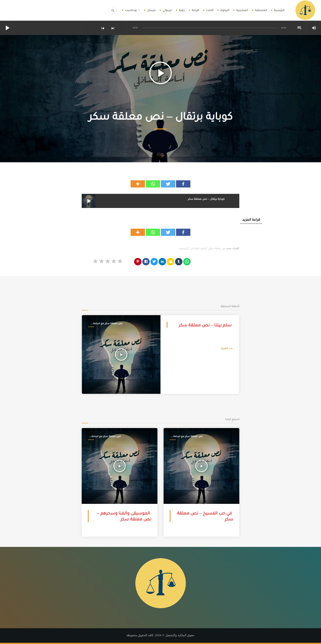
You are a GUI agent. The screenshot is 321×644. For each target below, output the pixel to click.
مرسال (151, 10)
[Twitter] (168, 184)
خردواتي (167, 10)
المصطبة (261, 10)
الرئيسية (279, 10)
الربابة (195, 10)
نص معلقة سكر (217, 248)
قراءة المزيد (251, 219)
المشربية (242, 10)
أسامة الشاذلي (199, 248)
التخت (210, 10)
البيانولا (225, 10)
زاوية (182, 10)
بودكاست (131, 10)
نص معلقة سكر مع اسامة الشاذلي (108, 323)
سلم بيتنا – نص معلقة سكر (205, 325)
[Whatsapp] (153, 184)
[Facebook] (183, 184)
